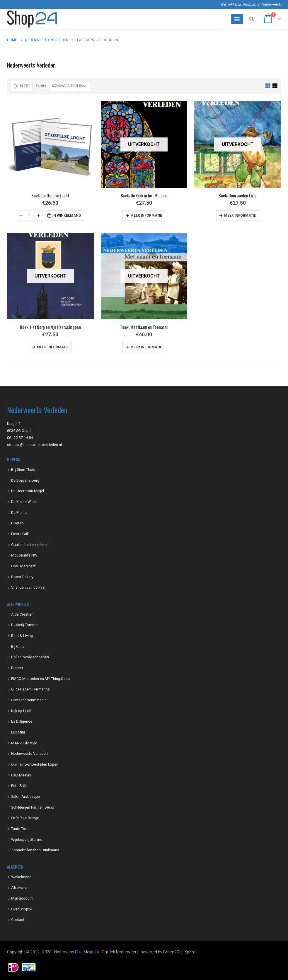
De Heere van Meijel (28, 491)
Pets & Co (19, 786)
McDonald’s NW (24, 555)
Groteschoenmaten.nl (29, 700)
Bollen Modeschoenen (30, 657)
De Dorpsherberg (25, 480)
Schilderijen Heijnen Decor (33, 807)
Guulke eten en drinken (30, 545)
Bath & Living (22, 636)
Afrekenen (20, 887)
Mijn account (22, 898)
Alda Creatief (22, 614)
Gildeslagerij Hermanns (30, 689)
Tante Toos (20, 829)
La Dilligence (22, 721)
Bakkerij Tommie (25, 625)
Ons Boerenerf (23, 566)
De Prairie (19, 513)
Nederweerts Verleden (29, 753)
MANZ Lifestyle (24, 743)
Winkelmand (21, 877)
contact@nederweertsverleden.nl (34, 445)
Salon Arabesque (25, 796)
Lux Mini (18, 732)
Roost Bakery (22, 577)
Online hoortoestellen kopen (35, 764)
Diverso (17, 523)
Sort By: (41, 86)
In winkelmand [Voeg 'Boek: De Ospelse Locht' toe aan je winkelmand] (67, 216)
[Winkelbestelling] (70, 86)
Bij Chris (18, 646)
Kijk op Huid (21, 711)
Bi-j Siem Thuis (23, 470)
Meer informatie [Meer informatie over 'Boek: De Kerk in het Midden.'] (146, 216)
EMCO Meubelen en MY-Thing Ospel (41, 679)
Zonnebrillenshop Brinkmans (35, 850)
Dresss (17, 668)
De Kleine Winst (24, 502)
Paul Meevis (21, 775)
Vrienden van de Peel (28, 587)
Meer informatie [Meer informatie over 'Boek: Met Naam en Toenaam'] (146, 347)
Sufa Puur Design (25, 818)
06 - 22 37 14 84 (20, 438)
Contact (18, 920)
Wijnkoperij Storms (27, 839)
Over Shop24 (22, 909)
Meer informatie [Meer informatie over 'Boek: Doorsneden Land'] (240, 216)
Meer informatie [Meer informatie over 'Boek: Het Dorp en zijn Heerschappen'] (53, 347)
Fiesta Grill (20, 534)
